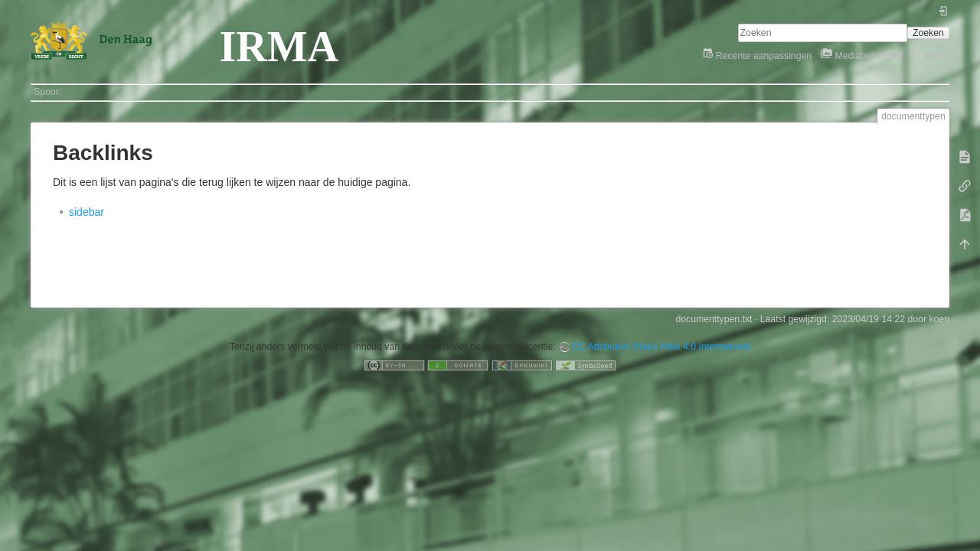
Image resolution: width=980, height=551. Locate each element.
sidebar (87, 212)
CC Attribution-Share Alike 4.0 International (661, 347)
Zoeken (928, 33)
